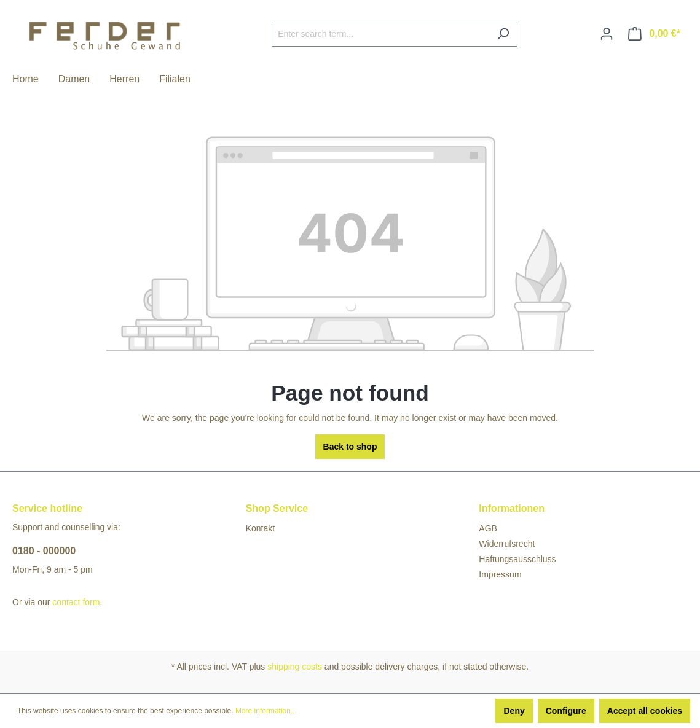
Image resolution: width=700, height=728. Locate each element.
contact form (76, 602)
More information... (266, 711)
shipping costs (295, 667)
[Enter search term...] (380, 34)
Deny (514, 711)
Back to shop (350, 447)
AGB (488, 528)
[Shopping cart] (654, 34)
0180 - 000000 (44, 551)
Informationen (512, 508)
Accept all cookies (645, 711)
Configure (566, 711)
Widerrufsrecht (507, 544)
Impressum (500, 574)
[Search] (503, 34)
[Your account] (607, 34)
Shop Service (277, 508)
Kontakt (260, 528)
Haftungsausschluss (517, 559)
